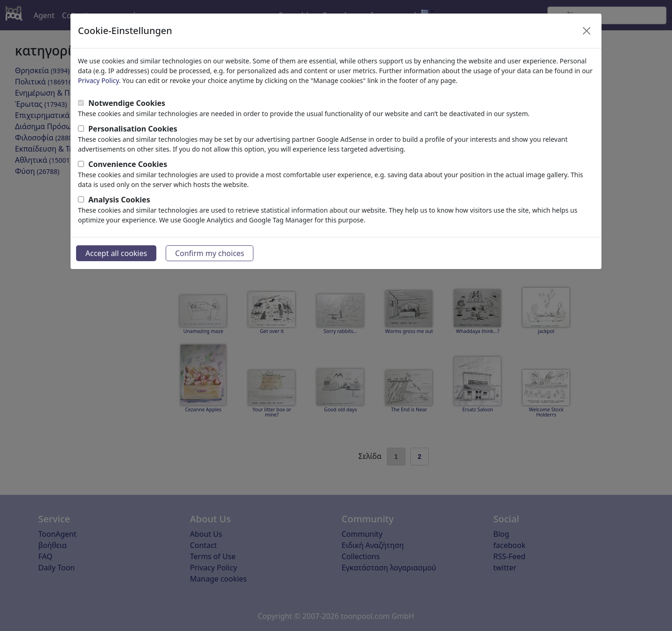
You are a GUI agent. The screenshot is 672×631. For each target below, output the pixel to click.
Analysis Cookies (119, 200)
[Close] (587, 31)
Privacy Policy (98, 80)
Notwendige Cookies (127, 103)
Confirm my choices (210, 253)
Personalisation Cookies (133, 129)
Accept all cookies (116, 253)
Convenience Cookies (128, 164)
